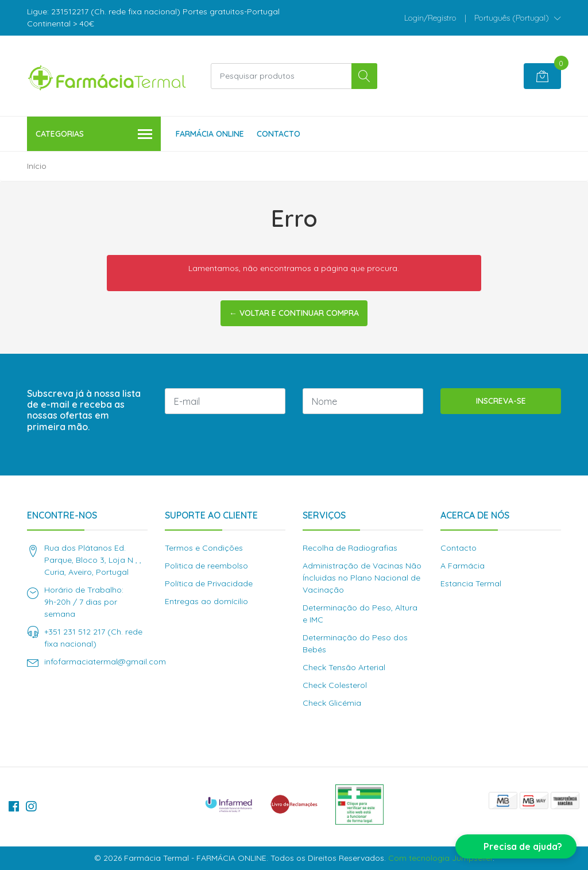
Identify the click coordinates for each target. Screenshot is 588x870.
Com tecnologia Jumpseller (440, 858)
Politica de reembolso (206, 566)
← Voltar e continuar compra (294, 313)
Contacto (278, 134)
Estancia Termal (471, 583)
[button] (518, 18)
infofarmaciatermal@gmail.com (105, 662)
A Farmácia (463, 566)
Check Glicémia (332, 703)
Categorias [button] (94, 135)
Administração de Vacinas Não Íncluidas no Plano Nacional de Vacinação (362, 578)
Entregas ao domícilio (206, 601)
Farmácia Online (210, 134)
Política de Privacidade (209, 583)
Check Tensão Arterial (344, 667)
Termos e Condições (204, 548)
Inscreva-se (501, 401)
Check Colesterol (335, 685)
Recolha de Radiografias (350, 548)
